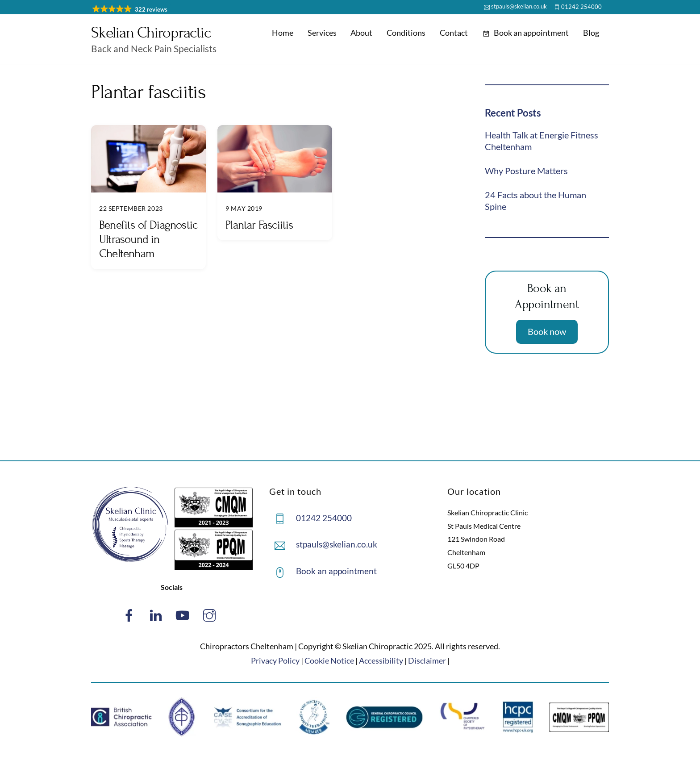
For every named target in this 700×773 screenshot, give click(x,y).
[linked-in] (157, 614)
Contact (454, 33)
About (361, 33)
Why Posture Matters (526, 171)
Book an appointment (525, 33)
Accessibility (381, 660)
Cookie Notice (329, 660)
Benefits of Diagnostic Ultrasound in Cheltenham (148, 239)
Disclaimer (427, 660)
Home (283, 33)
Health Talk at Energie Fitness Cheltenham (542, 141)
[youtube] (184, 614)
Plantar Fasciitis (259, 225)
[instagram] (211, 614)
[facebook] (131, 614)
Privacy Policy (275, 660)
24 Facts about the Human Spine (535, 201)
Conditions (406, 33)
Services (322, 33)
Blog (591, 33)
